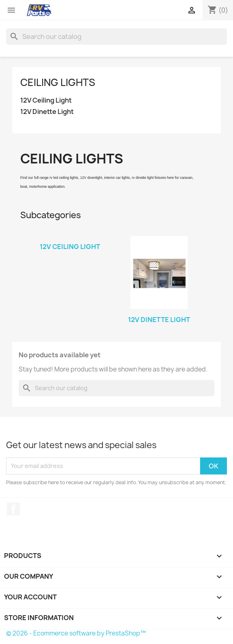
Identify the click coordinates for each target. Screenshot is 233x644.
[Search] (116, 36)
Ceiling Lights (58, 82)
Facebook (13, 509)
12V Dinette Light (47, 112)
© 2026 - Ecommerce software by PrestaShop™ (76, 633)
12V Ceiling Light (46, 100)
